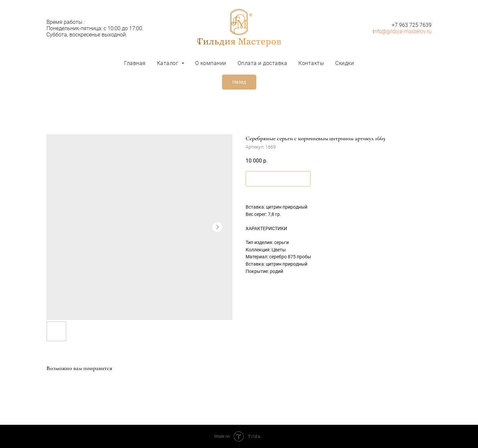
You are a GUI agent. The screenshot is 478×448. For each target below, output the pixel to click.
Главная (135, 63)
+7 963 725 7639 (412, 25)
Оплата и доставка (263, 63)
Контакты (311, 63)
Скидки (345, 63)
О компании (211, 63)
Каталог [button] (168, 63)
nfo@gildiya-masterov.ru (403, 31)
